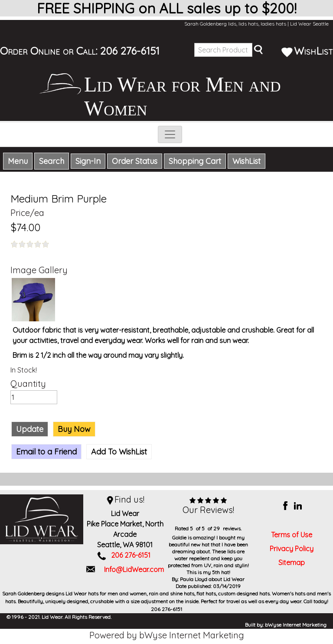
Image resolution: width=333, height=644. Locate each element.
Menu (18, 161)
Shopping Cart (195, 161)
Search (52, 161)
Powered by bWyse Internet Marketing (167, 635)
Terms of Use (292, 535)
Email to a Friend (46, 452)
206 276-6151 (130, 51)
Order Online (30, 51)
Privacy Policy (292, 549)
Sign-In (88, 161)
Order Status (135, 161)
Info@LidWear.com (134, 569)
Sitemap (292, 562)
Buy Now (74, 429)
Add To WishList (119, 452)
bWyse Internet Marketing (296, 625)
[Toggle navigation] (170, 134)
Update (30, 429)
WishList (307, 51)
